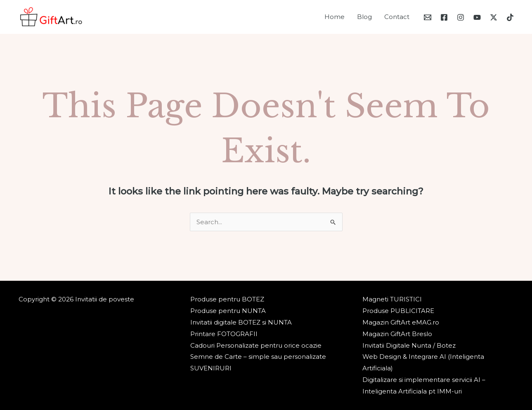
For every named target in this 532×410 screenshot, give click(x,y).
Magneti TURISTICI (392, 299)
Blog (364, 17)
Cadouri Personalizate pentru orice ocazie (256, 345)
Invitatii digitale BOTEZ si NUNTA (241, 322)
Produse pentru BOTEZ (227, 299)
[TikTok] (510, 17)
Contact (397, 17)
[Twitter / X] (494, 17)
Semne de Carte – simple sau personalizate (258, 357)
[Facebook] (444, 17)
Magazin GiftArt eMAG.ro (401, 322)
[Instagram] (461, 17)
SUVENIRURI (211, 368)
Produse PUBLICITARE (398, 311)
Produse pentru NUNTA (228, 311)
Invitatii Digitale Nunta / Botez (409, 345)
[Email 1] (428, 17)
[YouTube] (477, 17)
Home (335, 17)
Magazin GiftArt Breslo (397, 334)
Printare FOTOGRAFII (224, 334)
